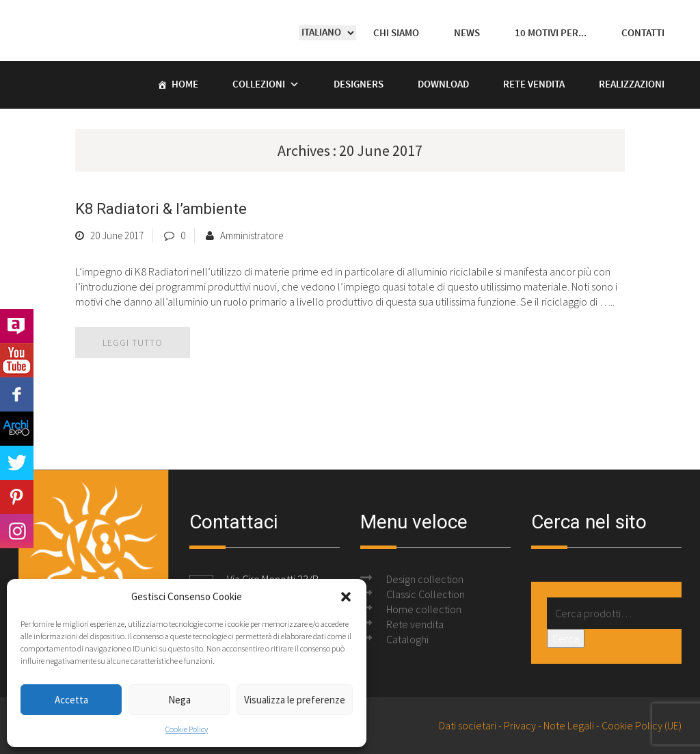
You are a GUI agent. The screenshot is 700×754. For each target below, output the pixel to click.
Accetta (71, 700)
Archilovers (17, 326)
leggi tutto (133, 342)
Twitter (17, 463)
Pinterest (17, 497)
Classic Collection (426, 594)
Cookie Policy (187, 729)
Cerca (566, 638)
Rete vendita (534, 85)
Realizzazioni (632, 85)
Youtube (17, 360)
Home (185, 85)
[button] (346, 597)
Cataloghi (407, 639)
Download (443, 85)
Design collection (425, 579)
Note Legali (569, 725)
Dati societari (468, 725)
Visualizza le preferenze (295, 700)
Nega (179, 700)
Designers (359, 85)
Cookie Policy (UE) (642, 725)
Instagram (17, 531)
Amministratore (252, 235)
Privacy (520, 725)
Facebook (17, 394)
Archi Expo (17, 429)
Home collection (424, 609)
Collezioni (259, 85)
